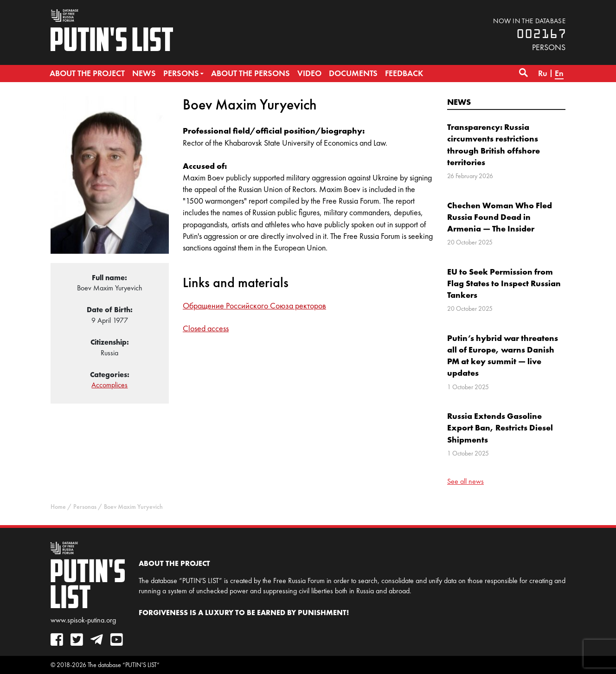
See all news (465, 481)
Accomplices (109, 385)
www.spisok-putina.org (83, 620)
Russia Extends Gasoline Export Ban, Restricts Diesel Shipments (500, 427)
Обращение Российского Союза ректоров (254, 306)
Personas (85, 507)
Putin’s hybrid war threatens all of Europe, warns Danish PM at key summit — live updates (503, 356)
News (459, 102)
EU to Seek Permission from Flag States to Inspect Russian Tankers (504, 283)
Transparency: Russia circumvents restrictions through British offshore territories (494, 144)
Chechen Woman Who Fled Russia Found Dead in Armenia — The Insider (500, 217)
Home (58, 507)
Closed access (206, 328)
